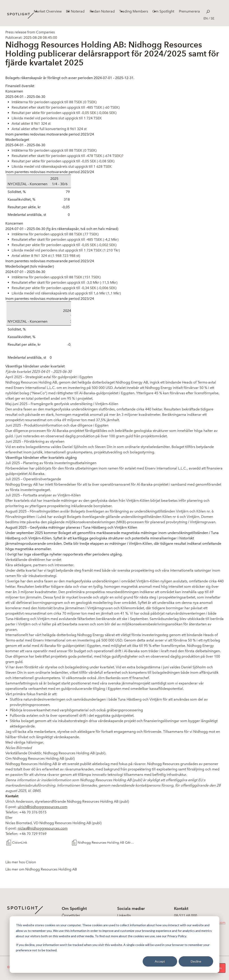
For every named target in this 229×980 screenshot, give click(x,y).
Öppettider (71, 915)
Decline (196, 961)
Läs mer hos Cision (21, 862)
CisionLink (20, 843)
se (212, 18)
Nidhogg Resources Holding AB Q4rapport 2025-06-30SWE (106, 843)
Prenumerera (189, 11)
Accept (160, 961)
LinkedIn (124, 915)
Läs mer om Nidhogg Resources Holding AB (41, 869)
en (206, 18)
